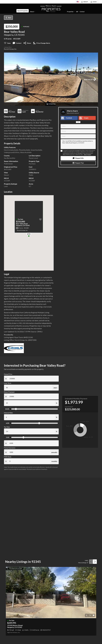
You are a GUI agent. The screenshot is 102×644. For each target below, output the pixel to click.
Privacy (89, 155)
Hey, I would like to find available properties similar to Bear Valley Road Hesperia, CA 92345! (78, 144)
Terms (85, 155)
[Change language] (78, 2)
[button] (78, 158)
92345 (21, 35)
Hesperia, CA (11, 35)
